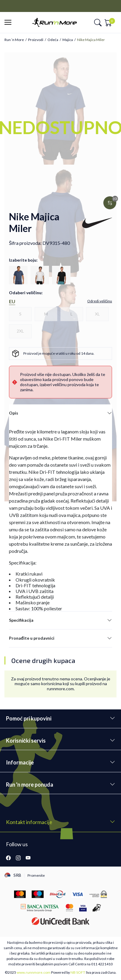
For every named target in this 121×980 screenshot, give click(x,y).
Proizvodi (36, 40)
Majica (68, 40)
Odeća (53, 40)
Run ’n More (14, 40)
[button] (10, 23)
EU (12, 301)
